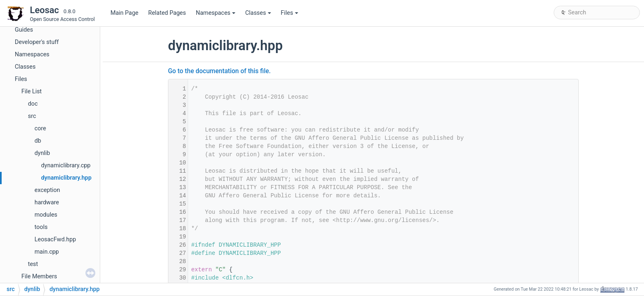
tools (41, 227)
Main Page (124, 13)
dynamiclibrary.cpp (66, 165)
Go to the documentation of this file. (219, 71)
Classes (258, 13)
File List (32, 91)
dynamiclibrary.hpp (66, 178)
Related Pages (167, 13)
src (32, 116)
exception (47, 190)
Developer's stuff (37, 42)
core (40, 128)
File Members (39, 276)
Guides (24, 30)
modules (46, 215)
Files (290, 13)
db (38, 141)
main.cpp (47, 252)
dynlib (42, 153)
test (33, 264)
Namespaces (216, 13)
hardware (47, 202)
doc (33, 104)
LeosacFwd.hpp (55, 239)
